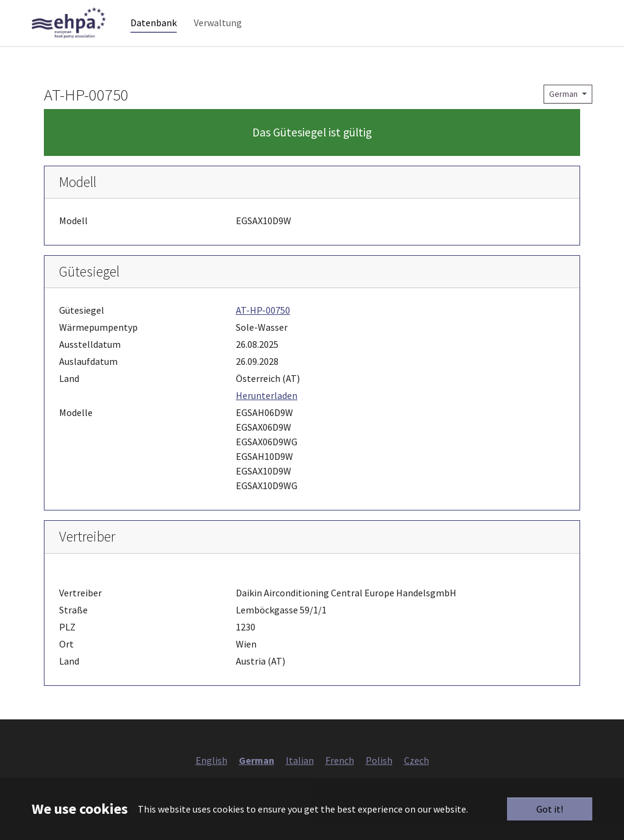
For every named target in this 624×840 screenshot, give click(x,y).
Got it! (550, 809)
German (564, 108)
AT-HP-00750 (263, 325)
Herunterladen (267, 411)
